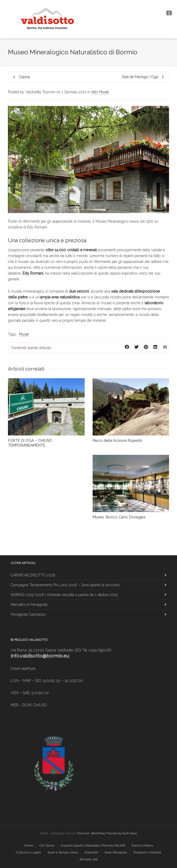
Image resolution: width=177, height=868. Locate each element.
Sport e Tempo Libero (63, 852)
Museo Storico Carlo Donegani (119, 517)
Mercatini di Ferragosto (29, 605)
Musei (24, 334)
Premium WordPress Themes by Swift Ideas (107, 833)
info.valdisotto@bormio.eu (40, 656)
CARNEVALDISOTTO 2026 (33, 575)
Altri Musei (100, 92)
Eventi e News (142, 845)
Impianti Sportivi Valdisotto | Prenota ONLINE (93, 845)
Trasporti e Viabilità (147, 852)
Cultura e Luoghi (29, 852)
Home (29, 845)
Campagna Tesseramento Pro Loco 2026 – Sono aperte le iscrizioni (65, 585)
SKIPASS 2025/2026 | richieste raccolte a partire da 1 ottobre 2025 (64, 595)
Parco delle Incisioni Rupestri (117, 440)
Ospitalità (91, 852)
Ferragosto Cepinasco (28, 614)
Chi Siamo (47, 845)
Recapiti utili (89, 859)
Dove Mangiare (116, 852)
